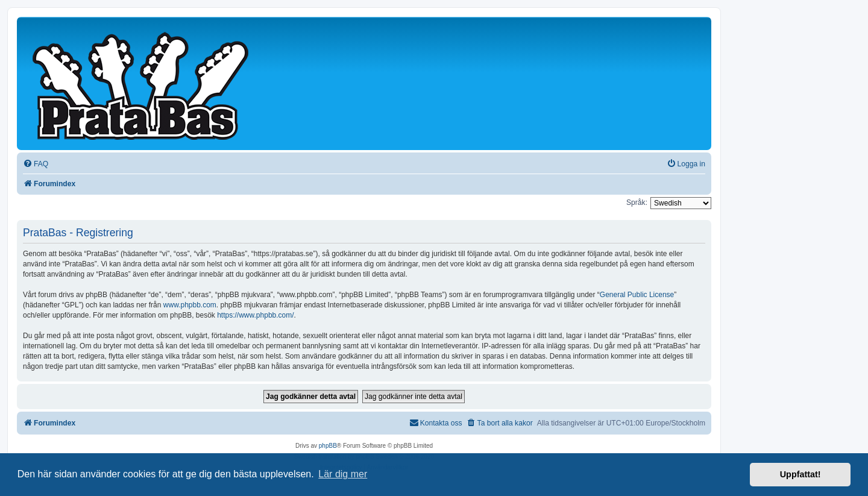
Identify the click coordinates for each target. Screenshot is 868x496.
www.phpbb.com (190, 305)
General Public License (637, 295)
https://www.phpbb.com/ (255, 315)
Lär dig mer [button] (343, 474)
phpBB (328, 446)
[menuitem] (36, 164)
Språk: (637, 202)
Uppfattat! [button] (800, 474)
